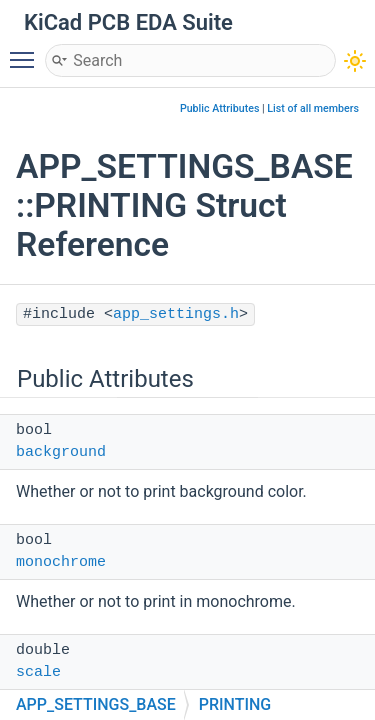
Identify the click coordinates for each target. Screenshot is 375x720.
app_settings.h (176, 314)
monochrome (61, 562)
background (61, 452)
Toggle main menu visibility (27, 51)
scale (38, 672)
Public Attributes (220, 108)
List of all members (313, 108)
